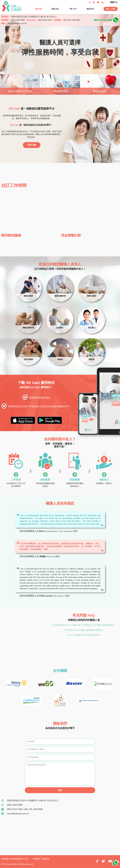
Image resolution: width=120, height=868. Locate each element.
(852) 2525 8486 (18, 20)
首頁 (40, 9)
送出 (60, 790)
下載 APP (72, 9)
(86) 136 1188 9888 (72, 20)
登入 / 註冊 (111, 9)
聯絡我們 (90, 9)
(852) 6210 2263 (45, 20)
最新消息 (55, 9)
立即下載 (32, 145)
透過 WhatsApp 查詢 (103, 20)
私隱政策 (45, 859)
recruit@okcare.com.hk (17, 23)
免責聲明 (37, 859)
